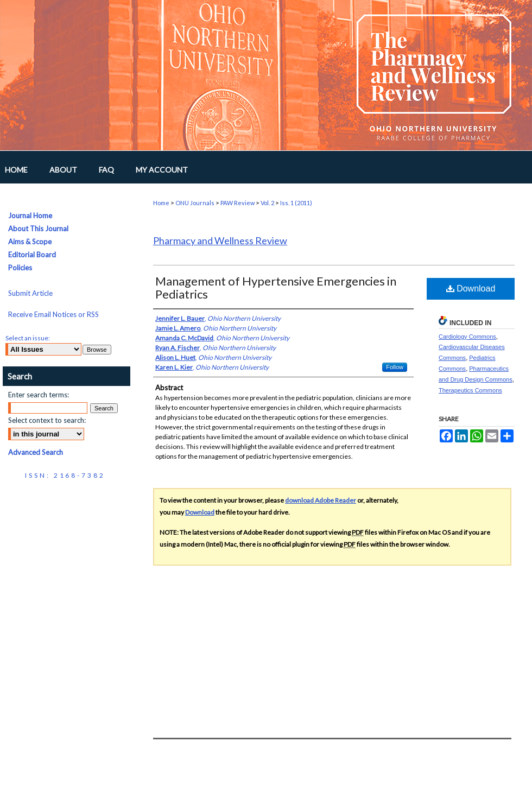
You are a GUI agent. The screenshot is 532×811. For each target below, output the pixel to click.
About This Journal (38, 229)
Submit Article (30, 293)
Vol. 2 (267, 203)
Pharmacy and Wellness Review (220, 240)
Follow (395, 367)
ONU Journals (195, 203)
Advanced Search (36, 452)
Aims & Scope (30, 242)
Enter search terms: (39, 395)
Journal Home (30, 216)
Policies (20, 268)
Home (161, 203)
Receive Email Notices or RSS (53, 314)
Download (471, 289)
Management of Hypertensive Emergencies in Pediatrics (276, 287)
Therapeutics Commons (470, 390)
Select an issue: (28, 338)
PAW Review (237, 203)
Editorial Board (32, 255)
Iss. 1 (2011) (296, 203)
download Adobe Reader (321, 500)
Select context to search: (47, 420)
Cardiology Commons (467, 337)
